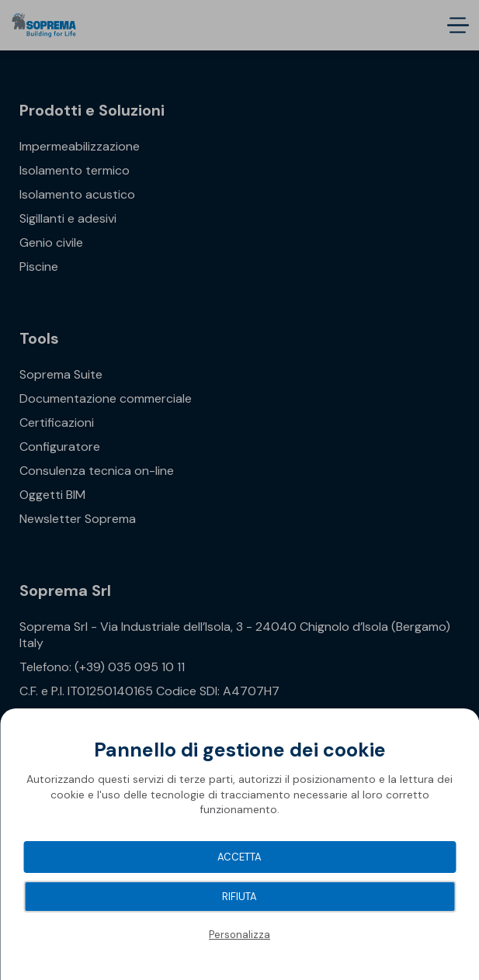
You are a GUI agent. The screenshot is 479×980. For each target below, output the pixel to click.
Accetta (239, 857)
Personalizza (239, 935)
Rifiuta (239, 897)
